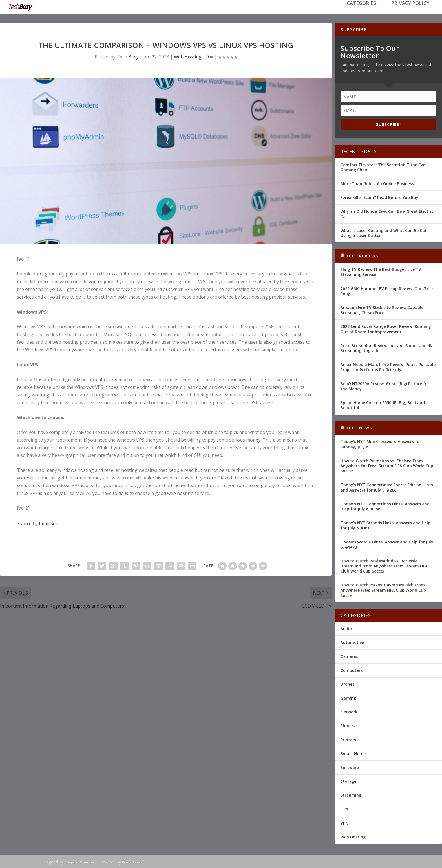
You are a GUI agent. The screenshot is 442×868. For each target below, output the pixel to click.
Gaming (348, 697)
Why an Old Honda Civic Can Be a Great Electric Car (387, 213)
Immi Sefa (49, 523)
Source (24, 523)
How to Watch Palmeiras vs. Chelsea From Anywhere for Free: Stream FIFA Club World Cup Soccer (387, 465)
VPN (344, 822)
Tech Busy (128, 56)
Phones (348, 725)
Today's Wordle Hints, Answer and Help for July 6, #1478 (387, 544)
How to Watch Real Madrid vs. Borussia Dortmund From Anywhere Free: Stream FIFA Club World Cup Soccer (384, 565)
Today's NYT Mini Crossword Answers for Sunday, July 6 (381, 443)
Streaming (351, 794)
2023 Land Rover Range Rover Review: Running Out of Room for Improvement (386, 328)
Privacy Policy (410, 12)
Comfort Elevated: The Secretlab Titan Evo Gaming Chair (383, 167)
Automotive (352, 642)
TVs (344, 808)
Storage (348, 781)
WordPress (132, 862)
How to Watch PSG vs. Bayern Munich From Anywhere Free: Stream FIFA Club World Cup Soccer (383, 589)
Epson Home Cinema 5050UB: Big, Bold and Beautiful (383, 405)
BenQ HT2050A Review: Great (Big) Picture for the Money (385, 385)
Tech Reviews (362, 255)
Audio (346, 628)
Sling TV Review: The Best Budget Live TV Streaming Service (381, 271)
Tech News (359, 427)
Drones (347, 684)
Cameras (349, 656)
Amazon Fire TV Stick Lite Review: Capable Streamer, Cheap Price (382, 309)
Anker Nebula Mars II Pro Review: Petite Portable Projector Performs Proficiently (388, 366)
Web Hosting (188, 56)
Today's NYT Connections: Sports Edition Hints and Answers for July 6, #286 (387, 487)
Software (350, 767)
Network (349, 711)
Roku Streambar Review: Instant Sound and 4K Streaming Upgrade (386, 348)
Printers (348, 739)
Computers (352, 670)
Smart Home (353, 753)
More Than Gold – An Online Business (377, 183)
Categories (362, 12)
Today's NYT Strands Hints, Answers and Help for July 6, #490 (385, 525)
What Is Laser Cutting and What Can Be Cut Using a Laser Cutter (384, 232)
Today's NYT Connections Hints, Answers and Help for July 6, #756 (385, 506)
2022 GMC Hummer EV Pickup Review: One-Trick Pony (387, 291)
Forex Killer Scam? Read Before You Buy (379, 197)
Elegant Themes (79, 862)
